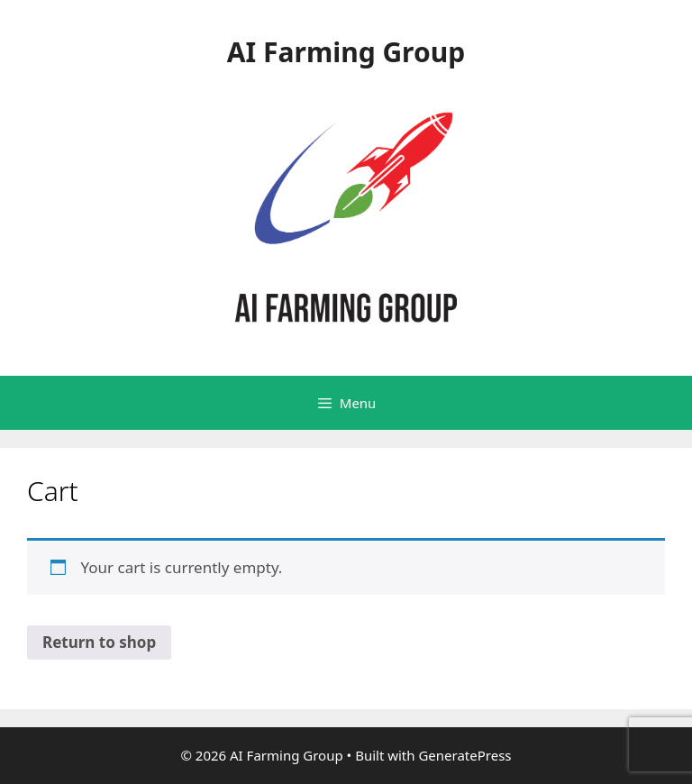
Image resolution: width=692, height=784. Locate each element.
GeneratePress (464, 755)
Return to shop (99, 642)
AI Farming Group (346, 52)
